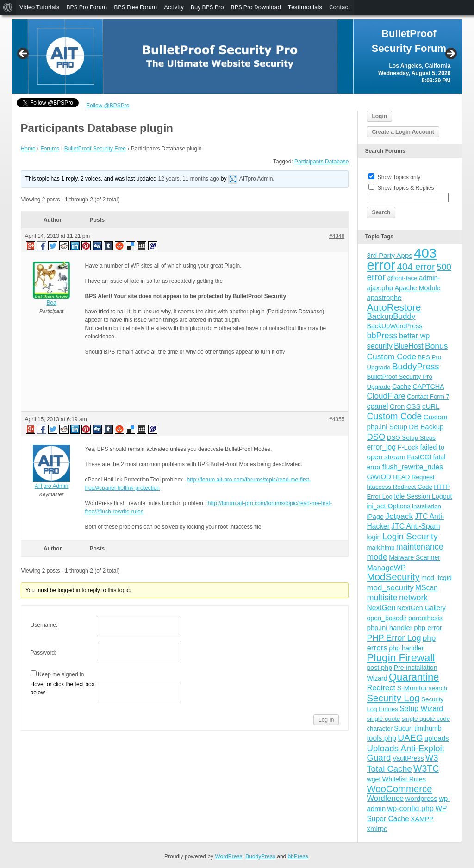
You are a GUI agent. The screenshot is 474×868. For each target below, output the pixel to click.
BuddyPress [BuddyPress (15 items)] (416, 366)
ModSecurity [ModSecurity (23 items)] (393, 577)
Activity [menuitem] (174, 7)
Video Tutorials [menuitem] (39, 7)
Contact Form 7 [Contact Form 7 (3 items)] (428, 397)
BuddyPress (260, 856)
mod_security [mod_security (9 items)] (390, 588)
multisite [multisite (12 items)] (382, 598)
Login (379, 116)
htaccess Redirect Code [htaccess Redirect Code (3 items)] (399, 487)
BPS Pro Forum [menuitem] (87, 7)
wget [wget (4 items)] (374, 779)
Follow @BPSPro (108, 106)
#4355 (337, 419)
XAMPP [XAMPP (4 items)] (422, 819)
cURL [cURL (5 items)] (431, 406)
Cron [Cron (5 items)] (397, 406)
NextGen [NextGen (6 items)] (381, 608)
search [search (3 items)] (438, 688)
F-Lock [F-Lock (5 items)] (408, 447)
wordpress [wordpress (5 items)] (421, 798)
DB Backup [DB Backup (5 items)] (426, 427)
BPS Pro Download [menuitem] (256, 7)
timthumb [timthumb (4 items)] (428, 728)
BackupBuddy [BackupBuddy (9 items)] (391, 316)
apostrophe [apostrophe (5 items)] (384, 297)
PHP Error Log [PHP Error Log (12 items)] (394, 638)
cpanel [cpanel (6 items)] (377, 406)
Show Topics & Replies (406, 188)
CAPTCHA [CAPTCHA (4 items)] (428, 387)
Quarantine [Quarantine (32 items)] (414, 677)
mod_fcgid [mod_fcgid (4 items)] (437, 578)
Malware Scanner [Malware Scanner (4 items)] (415, 557)
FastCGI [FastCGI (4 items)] (419, 457)
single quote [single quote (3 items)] (383, 719)
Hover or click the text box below (62, 688)
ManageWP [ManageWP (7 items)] (386, 568)
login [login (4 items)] (374, 537)
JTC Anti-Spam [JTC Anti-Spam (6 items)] (415, 526)
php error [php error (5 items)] (428, 628)
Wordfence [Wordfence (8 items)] (385, 798)
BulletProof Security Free (95, 149)
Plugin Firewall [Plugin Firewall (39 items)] (401, 658)
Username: (44, 625)
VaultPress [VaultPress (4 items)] (408, 758)
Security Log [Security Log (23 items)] (393, 698)
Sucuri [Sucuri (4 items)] (403, 728)
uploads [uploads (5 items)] (437, 738)
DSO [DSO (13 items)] (376, 437)
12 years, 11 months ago (188, 179)
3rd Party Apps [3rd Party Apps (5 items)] (389, 255)
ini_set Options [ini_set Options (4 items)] (388, 506)
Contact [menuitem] (340, 7)
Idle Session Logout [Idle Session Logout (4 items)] (423, 496)
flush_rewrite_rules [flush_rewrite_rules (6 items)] (413, 467)
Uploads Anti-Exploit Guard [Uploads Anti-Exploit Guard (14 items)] (405, 753)
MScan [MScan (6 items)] (427, 588)
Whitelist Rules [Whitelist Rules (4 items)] (404, 779)
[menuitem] (8, 7)
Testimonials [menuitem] (305, 7)
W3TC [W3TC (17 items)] (426, 768)
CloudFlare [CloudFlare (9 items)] (386, 396)
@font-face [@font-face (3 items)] (402, 278)
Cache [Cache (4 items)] (402, 387)
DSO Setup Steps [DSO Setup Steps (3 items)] (411, 438)
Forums (50, 149)
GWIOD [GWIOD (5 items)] (379, 477)
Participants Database (321, 162)
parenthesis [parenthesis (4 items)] (425, 618)
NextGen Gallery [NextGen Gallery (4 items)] (421, 608)
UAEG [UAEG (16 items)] (410, 738)
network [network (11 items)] (413, 598)
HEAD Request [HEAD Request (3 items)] (413, 477)
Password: (44, 653)
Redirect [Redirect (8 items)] (381, 688)
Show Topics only (399, 177)
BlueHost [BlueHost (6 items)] (409, 346)
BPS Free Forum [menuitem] (135, 7)
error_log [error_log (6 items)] (381, 447)
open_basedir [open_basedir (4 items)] (387, 618)
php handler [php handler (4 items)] (406, 648)
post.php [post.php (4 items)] (379, 668)
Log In (326, 720)
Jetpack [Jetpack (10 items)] (399, 516)
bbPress (298, 856)
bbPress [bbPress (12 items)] (382, 336)
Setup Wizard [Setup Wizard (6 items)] (421, 709)
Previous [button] (24, 54)
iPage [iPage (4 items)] (375, 517)
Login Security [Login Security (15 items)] (410, 536)
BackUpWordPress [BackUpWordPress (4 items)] (394, 326)
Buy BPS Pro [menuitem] (207, 7)
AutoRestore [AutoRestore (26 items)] (394, 307)
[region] (237, 56)
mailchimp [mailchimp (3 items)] (380, 547)
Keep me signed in (61, 674)
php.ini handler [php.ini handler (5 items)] (389, 628)
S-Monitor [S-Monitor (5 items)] (412, 688)
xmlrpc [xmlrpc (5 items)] (377, 828)
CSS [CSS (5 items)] (414, 406)
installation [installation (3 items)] (427, 506)
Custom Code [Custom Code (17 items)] (394, 416)
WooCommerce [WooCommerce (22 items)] (399, 789)
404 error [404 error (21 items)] (416, 267)
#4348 (337, 236)
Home (28, 149)
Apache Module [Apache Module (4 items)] (417, 288)
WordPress (228, 856)
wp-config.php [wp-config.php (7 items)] (411, 808)
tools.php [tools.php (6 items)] (381, 738)
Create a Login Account (403, 132)
